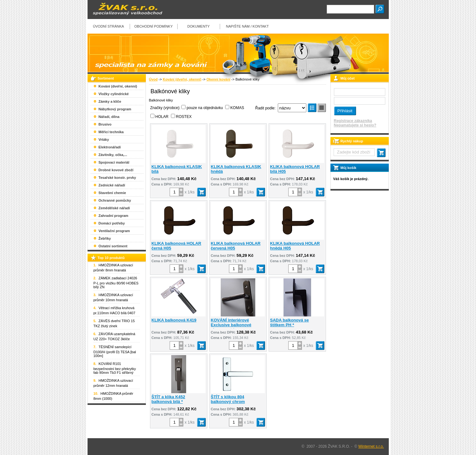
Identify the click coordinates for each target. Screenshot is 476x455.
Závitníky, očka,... (113, 155)
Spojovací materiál (114, 162)
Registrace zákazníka (353, 121)
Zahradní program (114, 216)
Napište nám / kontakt (248, 26)
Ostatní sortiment (113, 246)
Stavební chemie (112, 193)
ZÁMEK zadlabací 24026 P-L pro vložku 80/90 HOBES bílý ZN (116, 283)
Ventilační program (114, 231)
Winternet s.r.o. (371, 446)
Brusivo (105, 124)
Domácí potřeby (112, 223)
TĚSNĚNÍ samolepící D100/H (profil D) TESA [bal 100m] (115, 351)
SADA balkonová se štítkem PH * (290, 322)
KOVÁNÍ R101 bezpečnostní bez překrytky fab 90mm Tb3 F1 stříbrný (115, 368)
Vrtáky (104, 140)
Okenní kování (218, 79)
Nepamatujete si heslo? (355, 125)
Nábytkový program (115, 109)
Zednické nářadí (112, 185)
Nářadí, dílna (109, 117)
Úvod (153, 79)
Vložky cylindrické (114, 94)
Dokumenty (199, 26)
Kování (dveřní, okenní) (182, 79)
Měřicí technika (111, 132)
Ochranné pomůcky (115, 200)
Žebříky (105, 238)
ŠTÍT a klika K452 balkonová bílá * (168, 399)
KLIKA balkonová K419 (174, 320)
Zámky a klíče (110, 101)
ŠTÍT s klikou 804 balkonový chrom (228, 399)
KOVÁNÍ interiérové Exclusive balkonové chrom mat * (231, 325)
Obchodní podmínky (153, 26)
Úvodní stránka (108, 26)
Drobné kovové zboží (116, 170)
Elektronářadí (110, 147)
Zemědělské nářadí (114, 208)
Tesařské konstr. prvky (117, 178)
